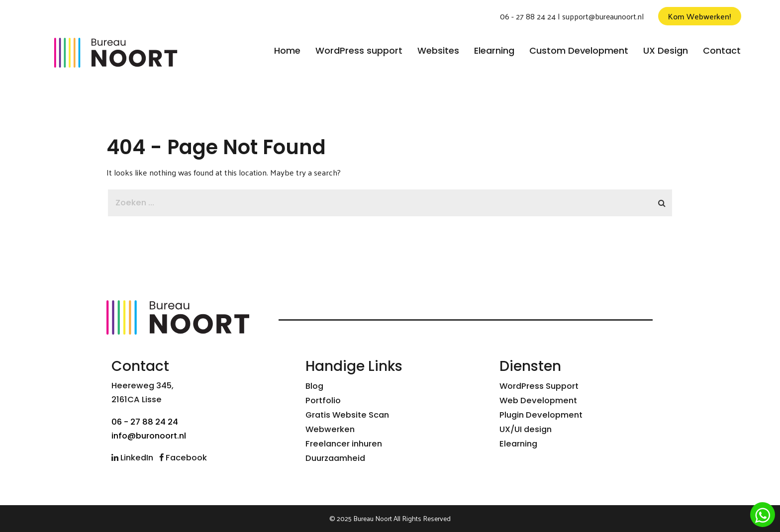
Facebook (183, 458)
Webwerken (330, 429)
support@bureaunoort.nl (603, 16)
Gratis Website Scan (347, 415)
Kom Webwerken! (700, 16)
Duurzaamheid (335, 458)
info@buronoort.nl (149, 436)
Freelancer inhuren (344, 444)
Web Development (538, 400)
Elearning (518, 444)
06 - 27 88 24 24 (528, 16)
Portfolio (323, 400)
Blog (314, 386)
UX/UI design (526, 429)
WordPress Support (539, 386)
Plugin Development (541, 415)
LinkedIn (132, 458)
